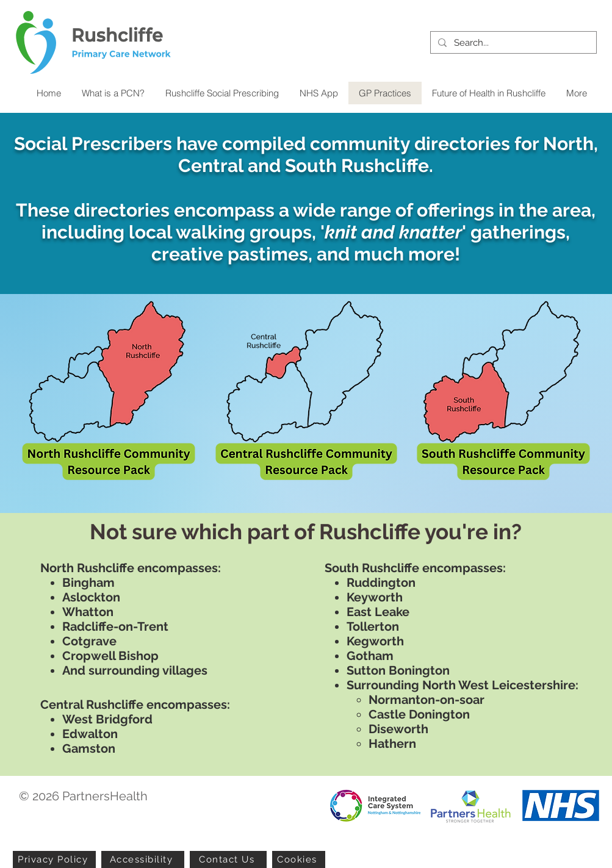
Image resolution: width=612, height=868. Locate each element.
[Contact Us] (228, 859)
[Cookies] (299, 859)
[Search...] (512, 43)
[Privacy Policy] (54, 859)
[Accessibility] (143, 859)
